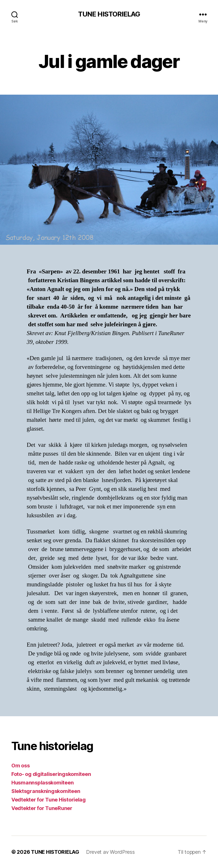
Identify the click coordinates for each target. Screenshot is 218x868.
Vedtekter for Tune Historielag (49, 800)
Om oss (20, 766)
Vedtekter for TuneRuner (42, 808)
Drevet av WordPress (110, 852)
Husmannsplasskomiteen (42, 783)
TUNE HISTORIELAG (109, 14)
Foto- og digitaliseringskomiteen (51, 774)
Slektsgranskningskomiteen (46, 791)
